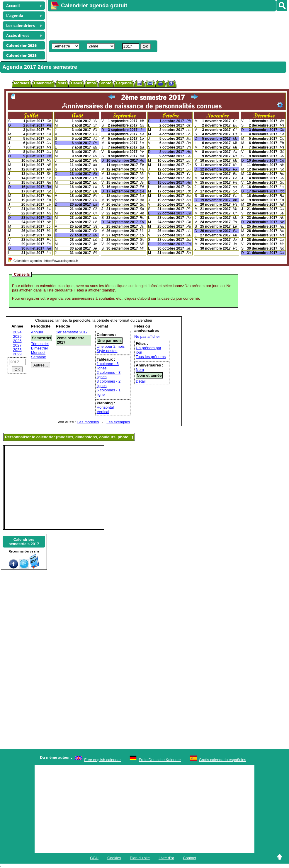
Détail (141, 381)
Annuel (37, 332)
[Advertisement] (139, 25)
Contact (189, 858)
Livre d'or (166, 858)
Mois (62, 83)
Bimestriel (39, 348)
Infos (91, 83)
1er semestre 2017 (72, 332)
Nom (140, 370)
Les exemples (118, 422)
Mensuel (38, 353)
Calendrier (43, 83)
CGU (94, 858)
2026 (17, 341)
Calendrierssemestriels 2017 (24, 542)
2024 (17, 332)
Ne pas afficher (147, 336)
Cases (76, 83)
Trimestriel (40, 344)
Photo (106, 83)
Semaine (39, 357)
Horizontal (105, 407)
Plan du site (140, 858)
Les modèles (88, 422)
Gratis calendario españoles (223, 760)
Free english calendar (102, 760)
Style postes (107, 351)
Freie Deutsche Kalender (160, 760)
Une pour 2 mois (111, 346)
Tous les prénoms (151, 357)
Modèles (22, 83)
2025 (17, 336)
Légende (124, 83)
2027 (17, 345)
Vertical (103, 412)
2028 (17, 350)
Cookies (114, 858)
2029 (17, 354)
